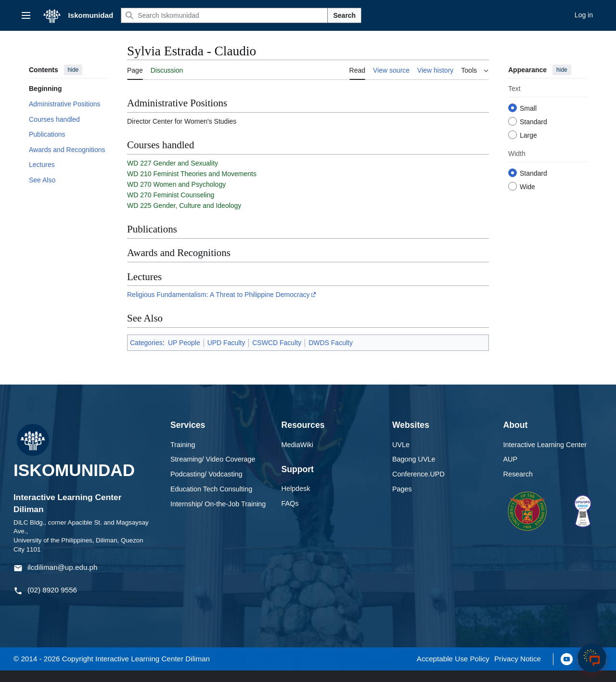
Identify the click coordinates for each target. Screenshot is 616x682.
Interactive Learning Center (545, 455)
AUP (511, 470)
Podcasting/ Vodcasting (206, 485)
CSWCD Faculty (277, 353)
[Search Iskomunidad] (224, 15)
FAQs (290, 514)
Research (518, 485)
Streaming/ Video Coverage (213, 470)
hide (73, 70)
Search (344, 15)
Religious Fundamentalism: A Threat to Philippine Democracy (218, 305)
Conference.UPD (418, 485)
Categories (146, 353)
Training (183, 455)
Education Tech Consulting (211, 500)
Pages (402, 500)
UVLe (401, 455)
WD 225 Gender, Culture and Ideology (184, 216)
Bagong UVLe (414, 470)
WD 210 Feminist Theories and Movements (192, 184)
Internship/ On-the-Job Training (218, 515)
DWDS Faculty (331, 353)
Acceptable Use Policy (453, 670)
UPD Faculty (226, 353)
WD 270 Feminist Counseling (171, 206)
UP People (184, 353)
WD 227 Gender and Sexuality (173, 174)
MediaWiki (297, 455)
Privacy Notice (518, 670)
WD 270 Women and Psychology (176, 195)
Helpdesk (296, 499)
